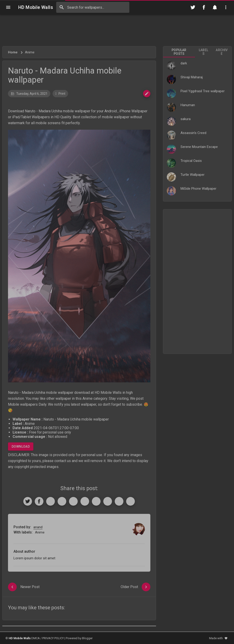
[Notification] (215, 7)
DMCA (36, 638)
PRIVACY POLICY (53, 638)
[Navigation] (8, 7)
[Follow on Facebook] (204, 7)
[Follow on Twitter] (193, 7)
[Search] (62, 7)
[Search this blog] (93, 7)
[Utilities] (226, 7)
